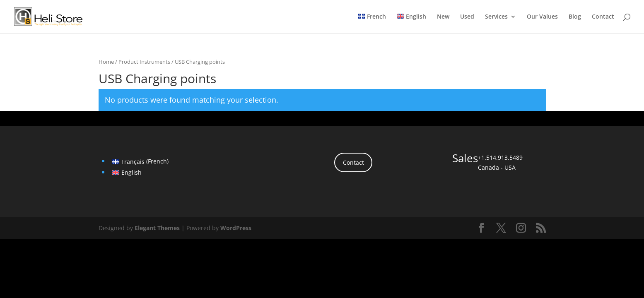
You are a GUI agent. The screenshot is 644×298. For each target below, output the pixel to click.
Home (106, 62)
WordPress (236, 228)
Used (467, 17)
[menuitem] (372, 23)
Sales (465, 158)
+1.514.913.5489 (500, 157)
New (443, 17)
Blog (575, 17)
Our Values (542, 17)
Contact (603, 17)
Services (496, 17)
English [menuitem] (131, 172)
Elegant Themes (157, 228)
